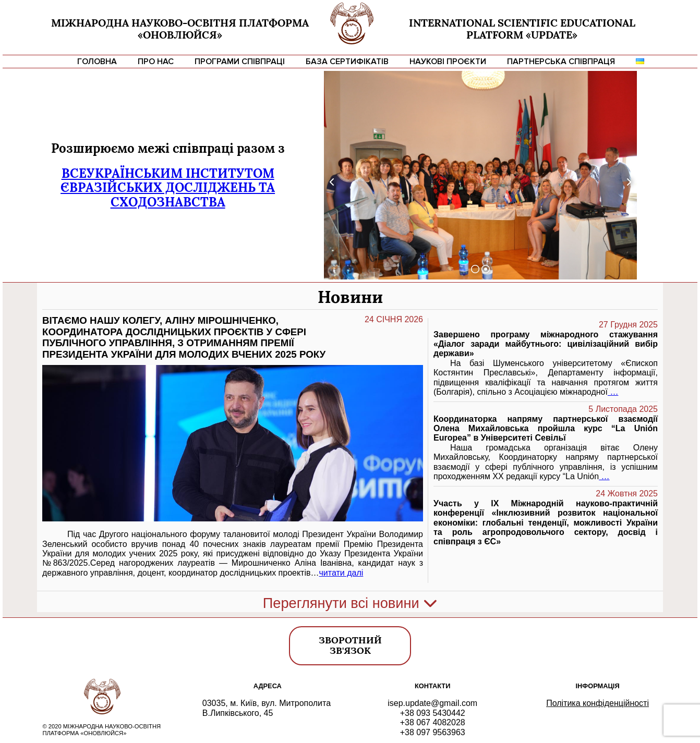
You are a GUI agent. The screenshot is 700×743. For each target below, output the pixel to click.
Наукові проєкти (448, 62)
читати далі (341, 573)
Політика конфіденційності (598, 703)
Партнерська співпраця (561, 62)
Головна (97, 62)
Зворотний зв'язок (350, 645)
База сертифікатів (347, 62)
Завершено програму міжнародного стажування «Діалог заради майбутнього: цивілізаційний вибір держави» (546, 344)
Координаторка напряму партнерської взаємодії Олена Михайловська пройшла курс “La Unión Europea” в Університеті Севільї (546, 429)
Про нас (156, 62)
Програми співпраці (240, 62)
